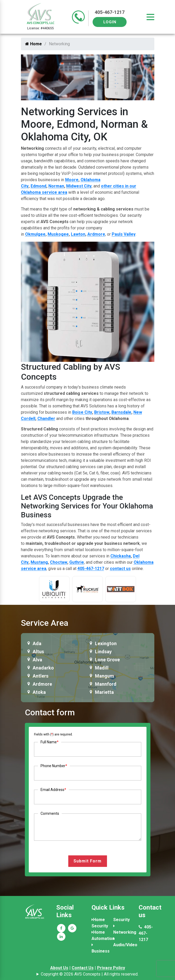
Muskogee (58, 234)
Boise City (82, 412)
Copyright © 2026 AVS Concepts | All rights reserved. (90, 974)
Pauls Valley (124, 234)
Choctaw (59, 562)
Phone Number (54, 766)
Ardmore (96, 234)
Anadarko (43, 668)
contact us (120, 569)
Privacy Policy (111, 968)
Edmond (38, 186)
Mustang (39, 562)
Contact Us (83, 968)
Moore (72, 180)
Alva (37, 660)
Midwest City (79, 186)
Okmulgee (35, 234)
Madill (102, 668)
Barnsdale (121, 412)
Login (110, 22)
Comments (50, 813)
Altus (38, 652)
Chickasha (121, 556)
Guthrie (77, 562)
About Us (59, 968)
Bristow (102, 412)
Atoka (39, 692)
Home (33, 44)
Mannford (106, 684)
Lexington (106, 643)
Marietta (104, 692)
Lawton (78, 234)
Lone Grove (107, 660)
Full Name (50, 742)
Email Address (53, 790)
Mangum (105, 676)
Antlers (41, 676)
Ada (37, 643)
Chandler (46, 419)
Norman (56, 186)
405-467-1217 (110, 12)
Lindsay (103, 652)
